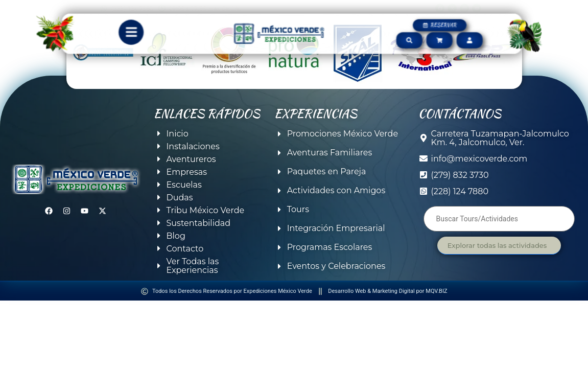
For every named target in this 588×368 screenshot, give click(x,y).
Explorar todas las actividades (497, 245)
